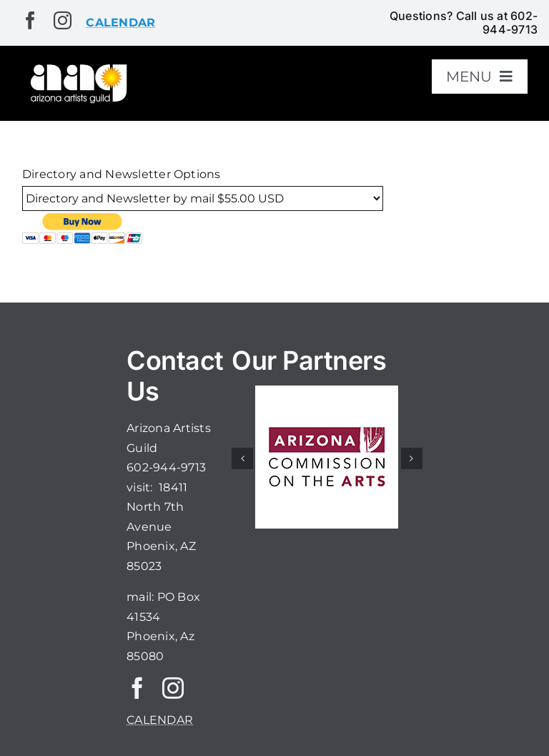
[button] (242, 458)
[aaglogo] (77, 67)
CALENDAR (160, 720)
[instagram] (63, 20)
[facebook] (30, 20)
